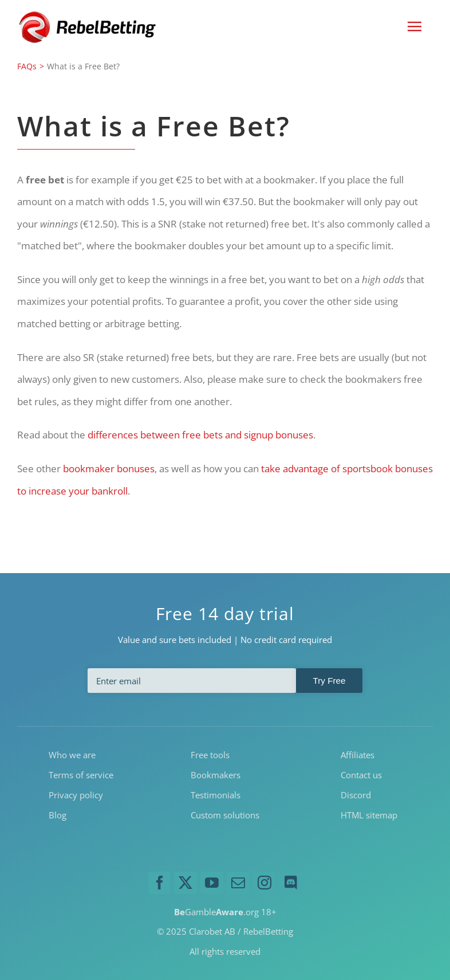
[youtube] (212, 883)
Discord (356, 795)
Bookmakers (216, 775)
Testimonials (216, 795)
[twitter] (185, 883)
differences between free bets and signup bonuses (200, 435)
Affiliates (358, 755)
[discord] (291, 883)
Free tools (210, 755)
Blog (58, 815)
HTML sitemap (369, 815)
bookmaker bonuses (109, 469)
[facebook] (160, 883)
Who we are (72, 755)
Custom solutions (225, 815)
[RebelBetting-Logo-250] (89, 15)
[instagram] (265, 883)
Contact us (361, 775)
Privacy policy (76, 795)
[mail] (238, 883)
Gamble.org (216, 912)
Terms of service (81, 775)
